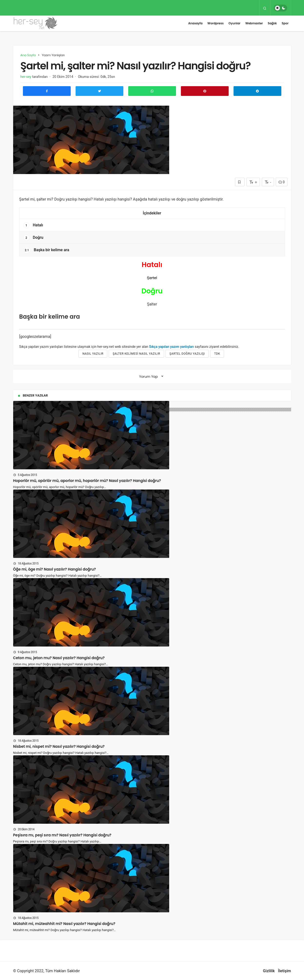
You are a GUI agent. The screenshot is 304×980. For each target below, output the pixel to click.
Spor (285, 23)
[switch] (280, 8)
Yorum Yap (149, 377)
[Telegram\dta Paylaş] (257, 91)
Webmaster (254, 23)
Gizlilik (269, 971)
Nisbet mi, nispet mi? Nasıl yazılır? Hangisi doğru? (59, 746)
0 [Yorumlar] (281, 182)
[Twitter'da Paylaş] (99, 91)
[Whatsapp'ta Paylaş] (152, 91)
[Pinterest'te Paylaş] (205, 91)
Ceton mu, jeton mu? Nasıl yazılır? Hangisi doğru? (59, 658)
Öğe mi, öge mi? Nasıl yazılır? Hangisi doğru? (55, 569)
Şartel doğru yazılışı (187, 354)
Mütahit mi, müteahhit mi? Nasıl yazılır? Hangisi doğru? (64, 924)
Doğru (33, 238)
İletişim (284, 971)
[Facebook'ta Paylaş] (47, 91)
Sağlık (272, 23)
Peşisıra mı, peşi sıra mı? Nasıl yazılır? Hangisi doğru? (62, 835)
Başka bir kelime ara (46, 250)
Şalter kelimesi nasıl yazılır (136, 354)
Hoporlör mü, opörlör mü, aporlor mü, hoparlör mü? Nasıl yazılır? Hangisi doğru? (87, 481)
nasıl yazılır (93, 354)
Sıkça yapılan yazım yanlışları (172, 347)
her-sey (26, 77)
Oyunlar (234, 23)
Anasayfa (195, 23)
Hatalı (33, 225)
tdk (217, 354)
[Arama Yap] (265, 8)
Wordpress (216, 23)
